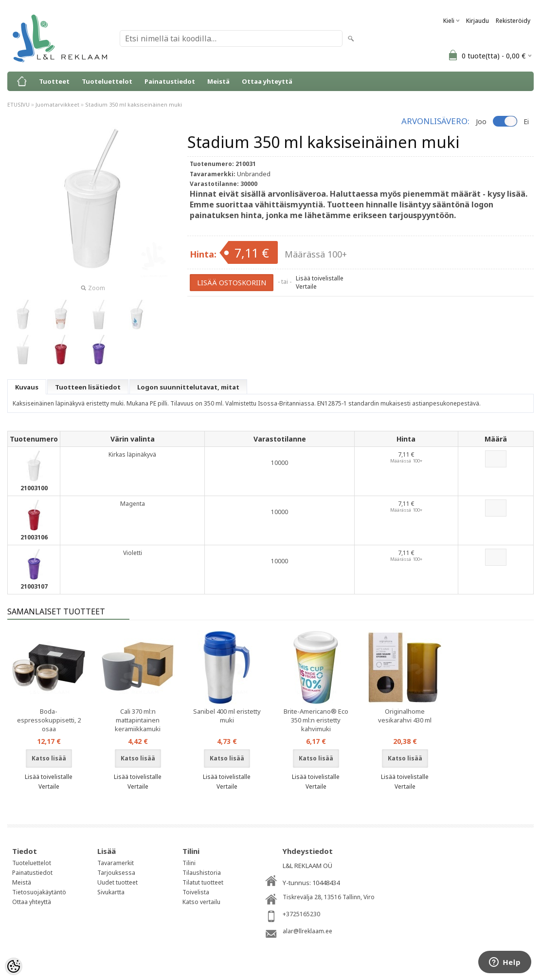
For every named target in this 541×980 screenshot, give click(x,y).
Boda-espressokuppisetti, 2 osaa (49, 720)
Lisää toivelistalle (320, 278)
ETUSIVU (18, 104)
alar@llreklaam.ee (307, 931)
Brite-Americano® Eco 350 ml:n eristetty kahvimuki (316, 720)
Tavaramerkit (116, 863)
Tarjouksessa (116, 873)
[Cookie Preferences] (14, 966)
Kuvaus (27, 387)
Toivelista (196, 892)
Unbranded (254, 174)
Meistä (218, 81)
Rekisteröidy (513, 21)
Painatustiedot (170, 81)
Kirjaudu (478, 21)
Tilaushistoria (202, 873)
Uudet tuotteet (117, 882)
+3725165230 (301, 914)
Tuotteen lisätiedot (88, 387)
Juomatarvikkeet (57, 104)
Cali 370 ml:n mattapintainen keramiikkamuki (138, 720)
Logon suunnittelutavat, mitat (188, 387)
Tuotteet (54, 81)
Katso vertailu (201, 902)
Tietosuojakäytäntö (39, 892)
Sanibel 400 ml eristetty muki (227, 716)
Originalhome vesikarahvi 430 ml (405, 716)
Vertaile (306, 287)
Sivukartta (111, 892)
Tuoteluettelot (107, 81)
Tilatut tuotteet (203, 882)
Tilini (189, 863)
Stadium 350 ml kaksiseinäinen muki (134, 104)
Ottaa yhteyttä (267, 81)
